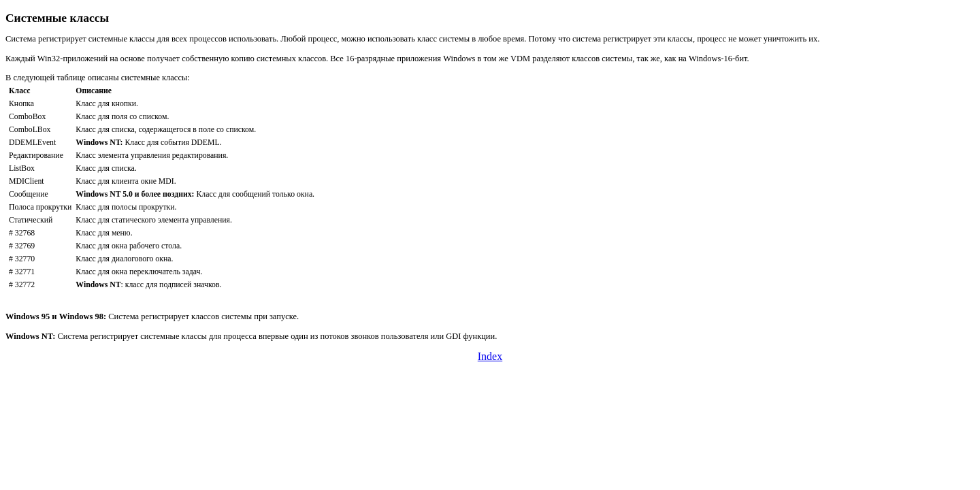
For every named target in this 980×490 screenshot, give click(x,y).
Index (490, 356)
